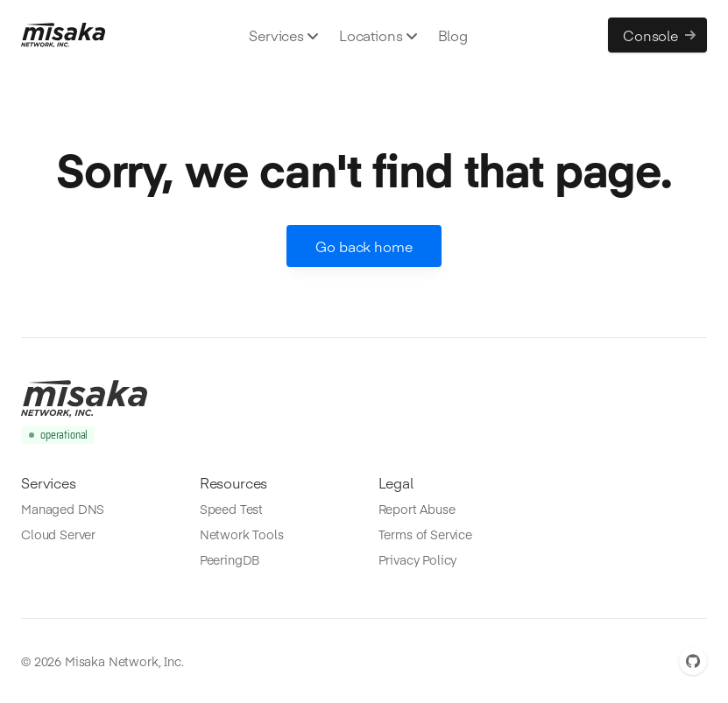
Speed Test (231, 509)
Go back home (364, 246)
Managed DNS (63, 509)
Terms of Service (425, 534)
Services (283, 35)
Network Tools (242, 534)
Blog (453, 35)
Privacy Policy (418, 559)
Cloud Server (58, 534)
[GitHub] (693, 661)
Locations (378, 35)
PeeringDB (230, 559)
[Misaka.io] (63, 35)
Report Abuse (417, 509)
